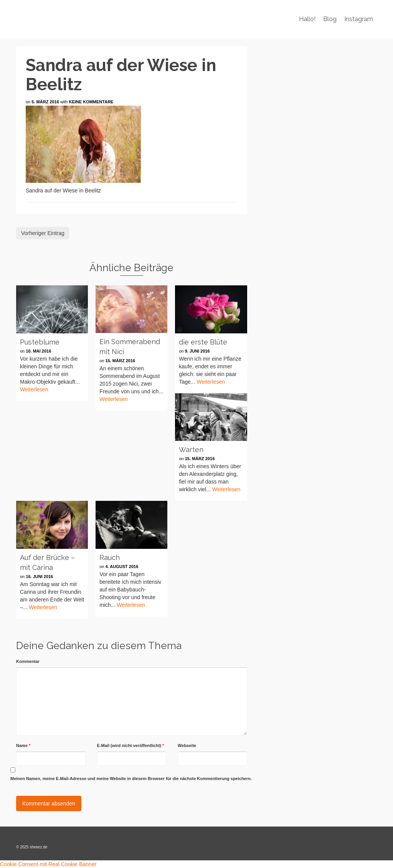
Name (23, 745)
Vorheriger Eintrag (43, 233)
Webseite (187, 745)
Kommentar (28, 661)
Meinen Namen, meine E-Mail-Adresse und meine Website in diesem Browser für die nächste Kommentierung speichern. (131, 779)
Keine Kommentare (91, 102)
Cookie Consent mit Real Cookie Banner (48, 864)
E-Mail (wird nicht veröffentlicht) (131, 745)
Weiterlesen (34, 389)
